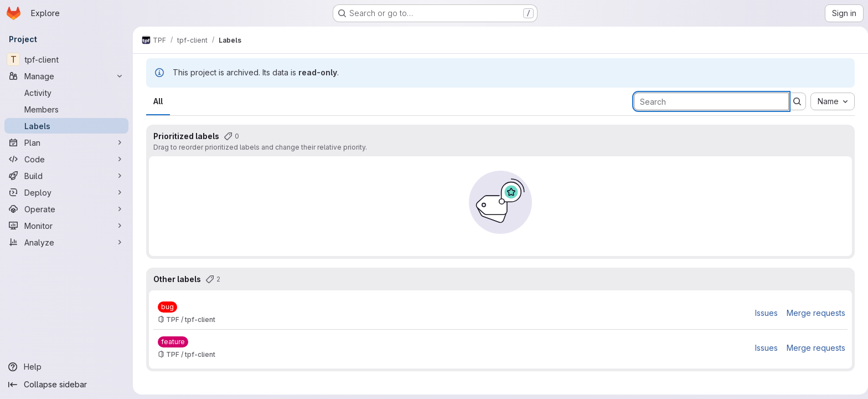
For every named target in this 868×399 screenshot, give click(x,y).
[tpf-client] (66, 59)
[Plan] (66, 142)
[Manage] (66, 76)
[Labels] (66, 126)
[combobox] (830, 101)
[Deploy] (66, 192)
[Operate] (66, 209)
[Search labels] (709, 101)
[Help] (66, 367)
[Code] (66, 159)
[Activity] (66, 93)
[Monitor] (66, 226)
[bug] (165, 307)
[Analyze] (66, 242)
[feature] (171, 342)
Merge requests (814, 313)
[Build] (66, 176)
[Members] (66, 109)
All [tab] (156, 101)
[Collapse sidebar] (66, 385)
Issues (764, 313)
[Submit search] (795, 101)
